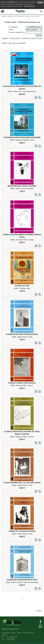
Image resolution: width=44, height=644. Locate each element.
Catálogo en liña (11, 16)
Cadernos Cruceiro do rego (32, 16)
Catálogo (5, 38)
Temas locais (20, 16)
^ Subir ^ (39, 610)
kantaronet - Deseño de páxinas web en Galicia (32, 643)
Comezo (3, 16)
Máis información (30, 6)
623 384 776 (12, 637)
